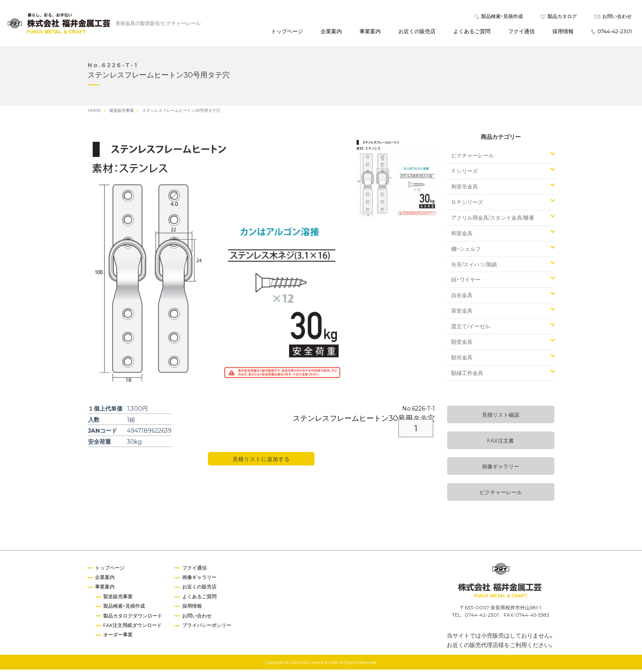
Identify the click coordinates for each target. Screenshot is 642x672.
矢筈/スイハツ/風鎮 (474, 266)
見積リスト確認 (501, 417)
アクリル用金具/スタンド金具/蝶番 (493, 220)
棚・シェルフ (466, 251)
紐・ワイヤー (466, 282)
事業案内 (370, 32)
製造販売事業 (119, 599)
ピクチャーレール (472, 158)
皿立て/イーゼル (471, 328)
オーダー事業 (119, 638)
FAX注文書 (501, 443)
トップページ (287, 32)
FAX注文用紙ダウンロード (133, 628)
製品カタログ (559, 17)
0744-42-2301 (611, 32)
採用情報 (563, 32)
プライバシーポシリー (208, 628)
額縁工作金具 (467, 375)
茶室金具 (462, 313)
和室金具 (462, 235)
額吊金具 (462, 360)
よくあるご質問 (472, 32)
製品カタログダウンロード (133, 619)
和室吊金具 (465, 189)
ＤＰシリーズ (467, 204)
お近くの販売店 (417, 32)
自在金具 (462, 297)
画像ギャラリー (501, 469)
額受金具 (462, 344)
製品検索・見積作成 (498, 17)
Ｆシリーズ (465, 173)
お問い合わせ (613, 17)
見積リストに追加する (261, 461)
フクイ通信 (521, 32)
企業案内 (331, 32)
